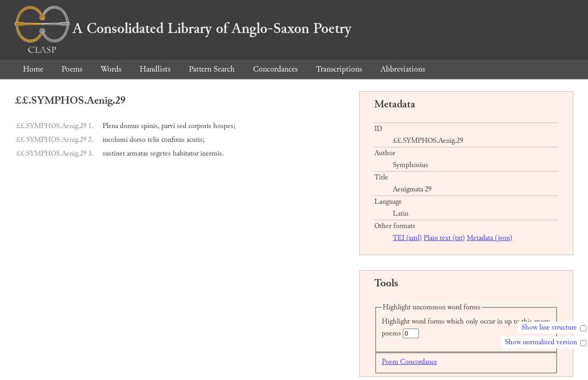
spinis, (150, 126)
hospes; (224, 126)
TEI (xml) (407, 238)
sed (182, 126)
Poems (72, 69)
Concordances (275, 69)
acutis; (196, 140)
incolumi (115, 140)
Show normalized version (541, 342)
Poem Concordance (410, 362)
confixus (173, 140)
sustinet (114, 154)
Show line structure (549, 327)
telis (153, 140)
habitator (186, 154)
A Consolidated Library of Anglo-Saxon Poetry (183, 28)
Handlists (155, 69)
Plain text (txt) (444, 238)
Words (111, 69)
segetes (161, 154)
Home (33, 69)
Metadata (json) (489, 238)
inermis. (212, 154)
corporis (200, 126)
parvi (168, 126)
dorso (138, 140)
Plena (110, 126)
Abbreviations (403, 69)
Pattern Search (212, 69)
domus (130, 126)
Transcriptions (339, 69)
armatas (138, 154)
